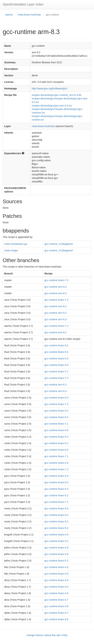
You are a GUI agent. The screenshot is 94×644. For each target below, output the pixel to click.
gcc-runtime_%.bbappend (59, 244)
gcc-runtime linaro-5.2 (56, 345)
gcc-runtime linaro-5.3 (56, 352)
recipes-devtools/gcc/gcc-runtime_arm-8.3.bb (56, 95)
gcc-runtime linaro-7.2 (56, 280)
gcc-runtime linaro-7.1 (56, 372)
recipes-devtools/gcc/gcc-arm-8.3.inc (52, 106)
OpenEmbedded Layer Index (23, 4)
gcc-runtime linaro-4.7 (56, 600)
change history (35, 635)
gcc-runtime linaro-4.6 (56, 619)
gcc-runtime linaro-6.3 (56, 358)
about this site (53, 635)
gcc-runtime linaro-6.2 (56, 515)
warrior (9, 15)
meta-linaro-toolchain (29, 15)
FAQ (65, 635)
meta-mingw (11, 250)
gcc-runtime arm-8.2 (55, 287)
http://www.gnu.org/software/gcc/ (50, 88)
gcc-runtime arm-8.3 (55, 293)
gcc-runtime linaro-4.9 (56, 365)
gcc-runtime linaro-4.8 (56, 548)
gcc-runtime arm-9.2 (55, 313)
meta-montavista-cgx (16, 244)
